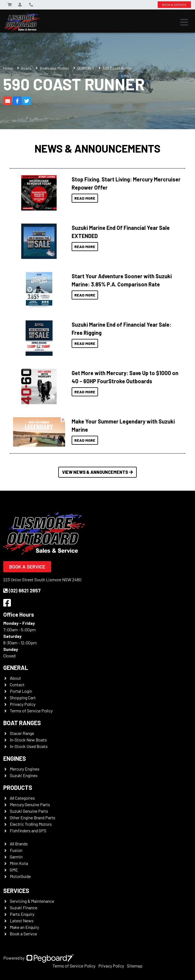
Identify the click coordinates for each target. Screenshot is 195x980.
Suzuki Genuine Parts (29, 811)
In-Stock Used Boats (29, 746)
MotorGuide (20, 876)
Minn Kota (19, 863)
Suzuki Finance (24, 908)
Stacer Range (22, 733)
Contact (17, 684)
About (15, 678)
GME (14, 870)
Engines (15, 758)
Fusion (16, 850)
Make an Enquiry (24, 927)
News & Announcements (97, 148)
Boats (26, 68)
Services (16, 891)
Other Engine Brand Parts (33, 817)
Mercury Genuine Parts (30, 804)
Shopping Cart (23, 698)
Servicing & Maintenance (32, 901)
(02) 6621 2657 (22, 591)
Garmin (16, 857)
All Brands (19, 844)
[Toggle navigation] (184, 22)
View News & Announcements (97, 472)
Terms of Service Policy (31, 711)
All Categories (22, 798)
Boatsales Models (54, 68)
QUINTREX (86, 68)
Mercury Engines (25, 769)
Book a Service (27, 567)
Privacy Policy (23, 704)
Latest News (22, 921)
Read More (85, 198)
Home (8, 68)
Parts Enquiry (22, 914)
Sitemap (135, 966)
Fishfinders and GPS (28, 831)
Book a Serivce (23, 934)
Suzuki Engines (24, 775)
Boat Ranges (22, 723)
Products (18, 787)
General (16, 667)
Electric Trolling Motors (31, 824)
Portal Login (21, 691)
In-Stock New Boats (28, 740)
